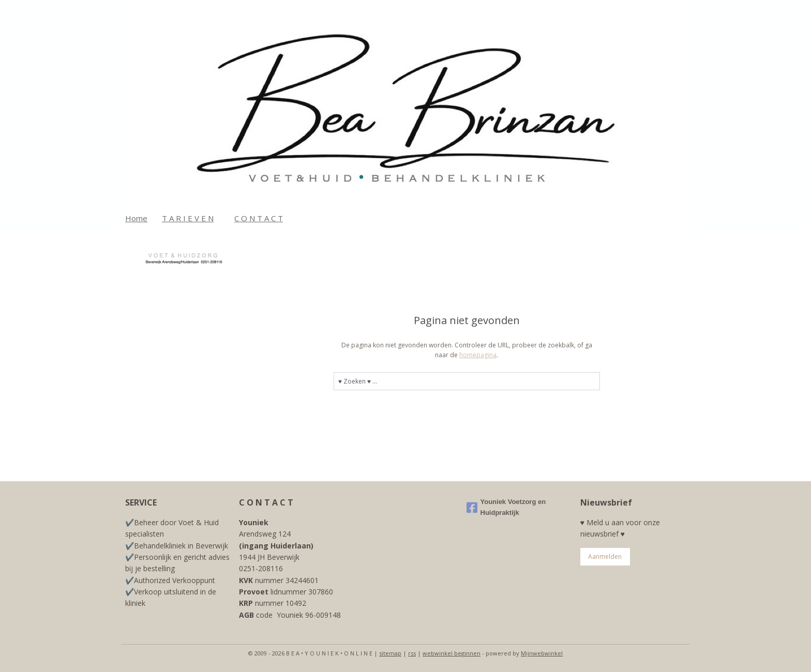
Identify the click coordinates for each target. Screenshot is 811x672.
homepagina (478, 355)
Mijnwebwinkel (542, 653)
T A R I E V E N (188, 218)
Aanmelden (605, 556)
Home (136, 218)
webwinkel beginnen (452, 653)
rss (412, 653)
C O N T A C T (259, 218)
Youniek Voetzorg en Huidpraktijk (506, 507)
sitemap (390, 653)
